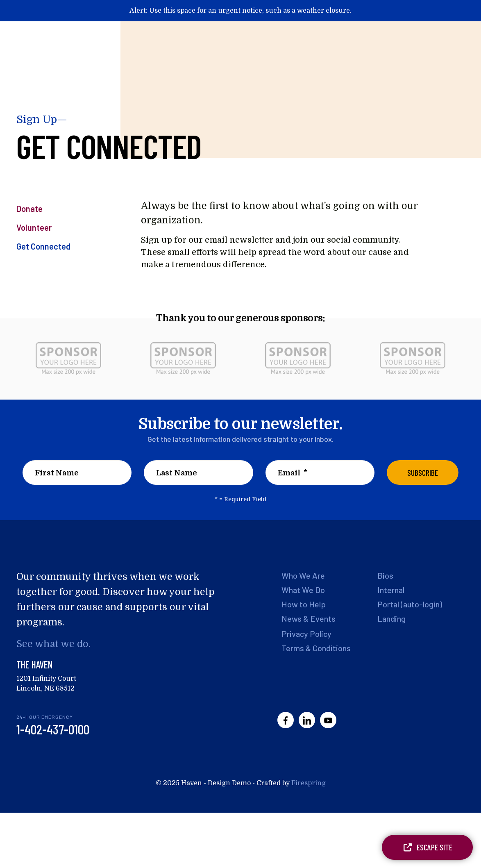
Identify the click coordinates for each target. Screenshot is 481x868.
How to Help (303, 604)
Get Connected (43, 246)
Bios (385, 575)
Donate (29, 209)
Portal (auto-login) (409, 604)
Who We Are (303, 575)
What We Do (303, 590)
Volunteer (34, 227)
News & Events (308, 619)
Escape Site (427, 847)
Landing (391, 619)
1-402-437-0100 (53, 729)
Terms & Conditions (315, 649)
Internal (391, 590)
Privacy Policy (305, 635)
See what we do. (52, 644)
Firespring (309, 783)
